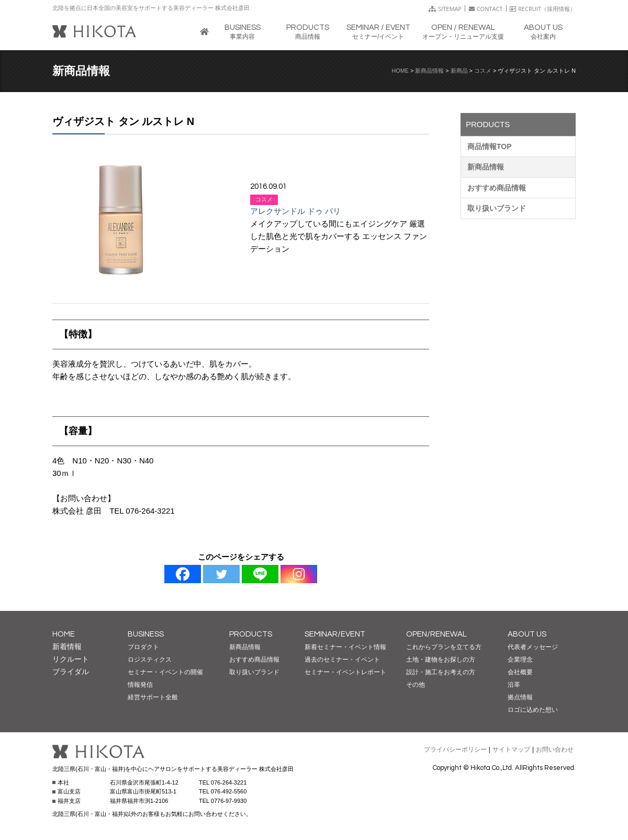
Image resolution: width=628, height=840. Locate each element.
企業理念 (520, 660)
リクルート (71, 659)
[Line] (260, 574)
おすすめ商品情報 (497, 188)
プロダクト (143, 647)
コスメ (483, 71)
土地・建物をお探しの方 (441, 660)
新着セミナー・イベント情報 (345, 647)
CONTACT (486, 9)
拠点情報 (520, 697)
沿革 (514, 685)
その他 (416, 685)
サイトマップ (511, 750)
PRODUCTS (251, 634)
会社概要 (520, 672)
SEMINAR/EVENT (335, 634)
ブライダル (71, 672)
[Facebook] (183, 574)
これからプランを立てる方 (444, 647)
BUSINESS (146, 634)
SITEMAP (445, 9)
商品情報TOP (490, 146)
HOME (400, 71)
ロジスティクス (150, 660)
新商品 (459, 71)
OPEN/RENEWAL (436, 634)
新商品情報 (429, 71)
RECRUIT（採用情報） (543, 9)
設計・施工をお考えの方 (441, 672)
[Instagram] (299, 574)
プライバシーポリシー (455, 750)
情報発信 (140, 685)
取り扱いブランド (497, 208)
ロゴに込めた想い (533, 710)
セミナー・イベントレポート (345, 672)
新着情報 (67, 646)
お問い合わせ (555, 750)
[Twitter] (221, 574)
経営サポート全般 (153, 697)
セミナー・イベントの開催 (165, 672)
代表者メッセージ (533, 647)
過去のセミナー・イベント (342, 660)
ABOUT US (527, 634)
